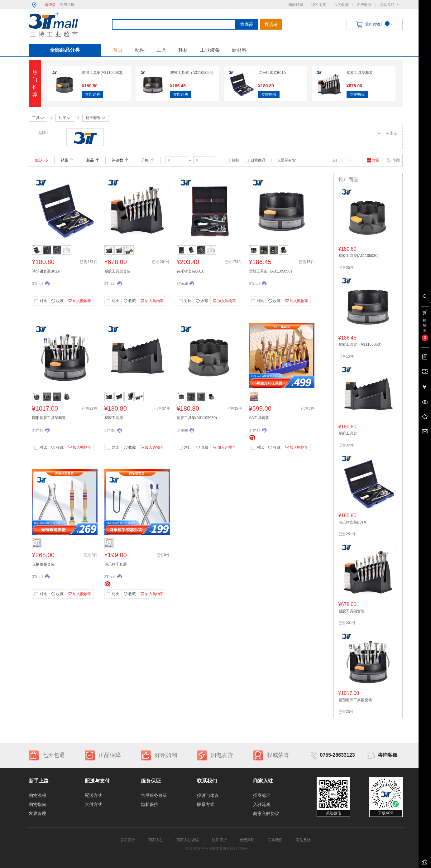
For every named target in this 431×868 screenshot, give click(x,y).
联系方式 (206, 804)
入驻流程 (262, 804)
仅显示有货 (286, 160)
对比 (43, 301)
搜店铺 (271, 24)
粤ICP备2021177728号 (229, 849)
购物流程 (37, 795)
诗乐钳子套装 (116, 564)
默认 (42, 160)
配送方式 (93, 795)
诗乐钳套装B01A (272, 73)
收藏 (57, 301)
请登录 (50, 5)
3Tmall (38, 284)
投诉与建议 (208, 795)
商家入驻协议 (266, 813)
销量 (67, 160)
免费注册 (67, 5)
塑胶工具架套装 (360, 73)
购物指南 (37, 804)
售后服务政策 (154, 795)
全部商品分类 (65, 50)
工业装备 (210, 50)
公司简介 (128, 840)
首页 (118, 50)
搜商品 (247, 24)
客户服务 (364, 5)
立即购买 (93, 94)
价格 (148, 160)
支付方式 (93, 804)
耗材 (183, 50)
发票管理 (37, 813)
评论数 (120, 160)
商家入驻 (156, 840)
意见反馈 (303, 840)
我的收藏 (341, 5)
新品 (93, 160)
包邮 (235, 160)
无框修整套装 (43, 564)
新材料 (239, 50)
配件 (140, 50)
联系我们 (275, 840)
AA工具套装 (259, 418)
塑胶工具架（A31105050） (193, 73)
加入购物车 (80, 301)
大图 (373, 160)
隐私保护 (150, 804)
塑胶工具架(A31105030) (102, 73)
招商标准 (262, 795)
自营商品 (258, 160)
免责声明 (247, 840)
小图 (393, 160)
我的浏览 (318, 5)
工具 (161, 50)
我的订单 (296, 5)
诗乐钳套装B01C (191, 271)
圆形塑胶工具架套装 (49, 418)
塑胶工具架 (114, 418)
